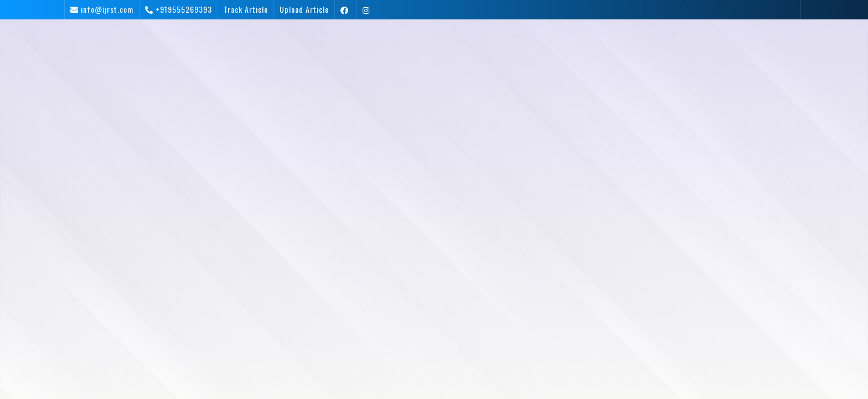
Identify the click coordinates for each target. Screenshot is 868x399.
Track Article (246, 9)
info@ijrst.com (107, 9)
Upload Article (304, 9)
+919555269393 (184, 9)
